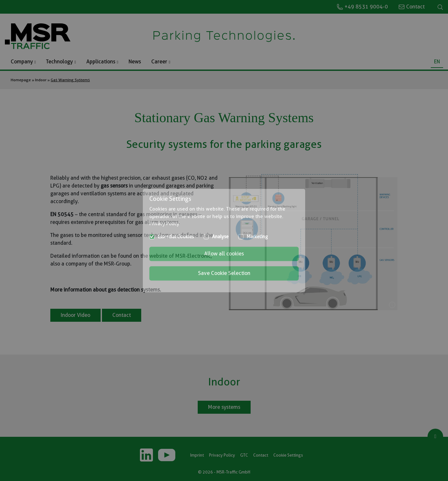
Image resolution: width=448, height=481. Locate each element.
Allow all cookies (224, 254)
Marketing (257, 237)
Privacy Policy (164, 224)
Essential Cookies (176, 237)
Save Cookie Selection (224, 273)
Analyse (220, 237)
